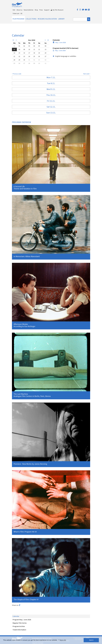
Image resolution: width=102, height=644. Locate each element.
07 (14, 49)
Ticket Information (19, 630)
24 (29, 56)
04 (34, 46)
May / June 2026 (59, 42)
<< (13, 40)
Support (47, 10)
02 (24, 46)
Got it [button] (91, 640)
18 (34, 53)
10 (29, 49)
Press (41, 10)
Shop (36, 10)
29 (19, 60)
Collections (31, 19)
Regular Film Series (20, 623)
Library (61, 19)
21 (14, 56)
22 (19, 56)
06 (46, 46)
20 (46, 53)
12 (39, 49)
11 (34, 49)
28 (14, 60)
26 (39, 56)
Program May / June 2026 (22, 620)
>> (48, 40)
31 (14, 46)
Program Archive (19, 626)
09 (24, 49)
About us (19, 10)
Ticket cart (16, 13)
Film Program (18, 19)
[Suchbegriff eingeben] (80, 19)
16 (24, 53)
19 (39, 53)
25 (34, 56)
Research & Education (47, 19)
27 (46, 56)
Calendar (16, 616)
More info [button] (63, 640)
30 (24, 60)
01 (19, 46)
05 (39, 46)
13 (46, 49)
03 (29, 46)
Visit (14, 10)
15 (19, 53)
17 (29, 53)
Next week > (87, 74)
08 (19, 49)
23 (24, 56)
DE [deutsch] (21, 13)
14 (14, 53)
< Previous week (17, 74)
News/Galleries (29, 10)
